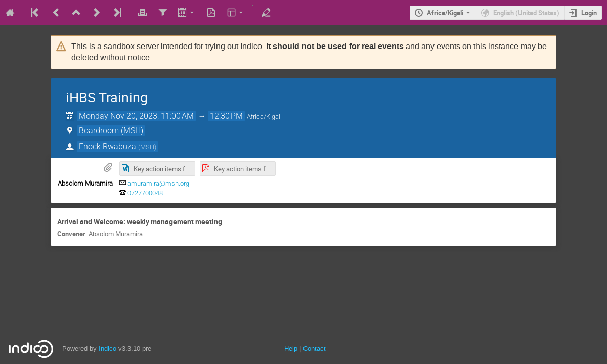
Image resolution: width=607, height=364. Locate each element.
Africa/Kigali (445, 13)
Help (291, 349)
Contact (314, 349)
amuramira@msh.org (158, 183)
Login (589, 13)
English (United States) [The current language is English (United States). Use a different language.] (526, 13)
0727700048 (145, 193)
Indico (107, 349)
